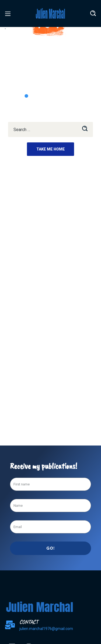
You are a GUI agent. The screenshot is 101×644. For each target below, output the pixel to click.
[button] (93, 13)
